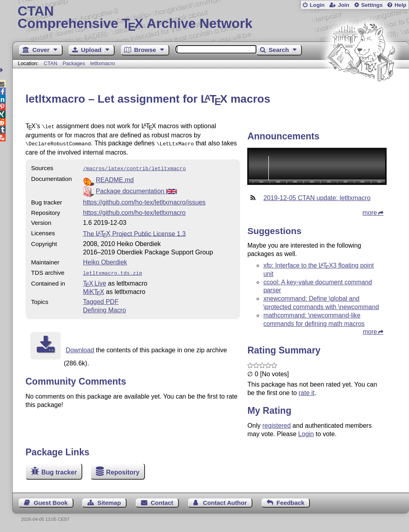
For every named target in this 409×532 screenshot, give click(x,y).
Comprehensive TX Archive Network (211, 18)
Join (343, 5)
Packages (75, 63)
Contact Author (225, 503)
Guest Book (51, 503)
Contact (162, 503)
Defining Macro (105, 307)
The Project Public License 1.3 (134, 231)
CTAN (51, 63)
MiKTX (94, 289)
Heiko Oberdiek (105, 260)
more (370, 213)
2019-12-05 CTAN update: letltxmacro (317, 198)
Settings (372, 5)
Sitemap (109, 503)
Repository (123, 472)
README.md (115, 178)
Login (317, 5)
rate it (306, 393)
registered (277, 426)
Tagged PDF (101, 299)
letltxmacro (103, 63)
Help (401, 5)
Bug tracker (59, 472)
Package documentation (136, 189)
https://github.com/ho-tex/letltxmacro (134, 210)
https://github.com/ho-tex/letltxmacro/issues (144, 200)
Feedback (290, 503)
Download (80, 347)
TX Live (95, 280)
